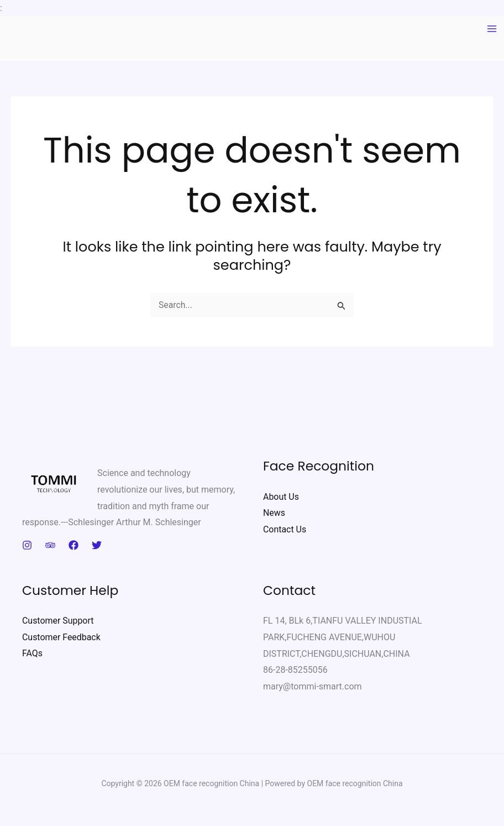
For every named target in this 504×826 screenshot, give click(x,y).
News (274, 513)
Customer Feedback (61, 637)
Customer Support (58, 621)
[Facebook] (73, 545)
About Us (281, 497)
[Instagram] (27, 545)
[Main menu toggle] (492, 29)
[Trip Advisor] (50, 545)
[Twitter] (97, 545)
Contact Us (285, 529)
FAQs (32, 654)
